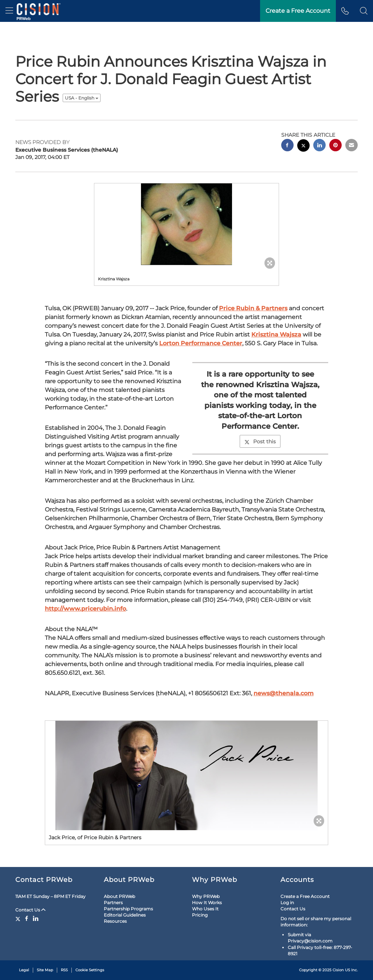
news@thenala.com (284, 693)
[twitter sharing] (303, 146)
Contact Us (30, 910)
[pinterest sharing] (335, 146)
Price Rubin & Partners (253, 308)
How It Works (207, 903)
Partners (113, 903)
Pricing (200, 915)
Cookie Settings (90, 970)
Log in (287, 903)
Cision (338, 970)
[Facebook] (27, 918)
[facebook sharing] (287, 146)
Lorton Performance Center (201, 343)
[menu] (9, 11)
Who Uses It (205, 909)
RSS (64, 970)
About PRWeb (119, 896)
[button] (364, 11)
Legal (24, 970)
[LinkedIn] (36, 918)
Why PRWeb (206, 896)
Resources (115, 921)
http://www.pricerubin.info (85, 609)
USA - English (82, 98)
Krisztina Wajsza (276, 335)
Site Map (45, 970)
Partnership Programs (128, 909)
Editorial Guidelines (125, 915)
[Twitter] (19, 918)
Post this (260, 442)
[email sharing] (352, 146)
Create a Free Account (305, 896)
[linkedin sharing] (319, 146)
